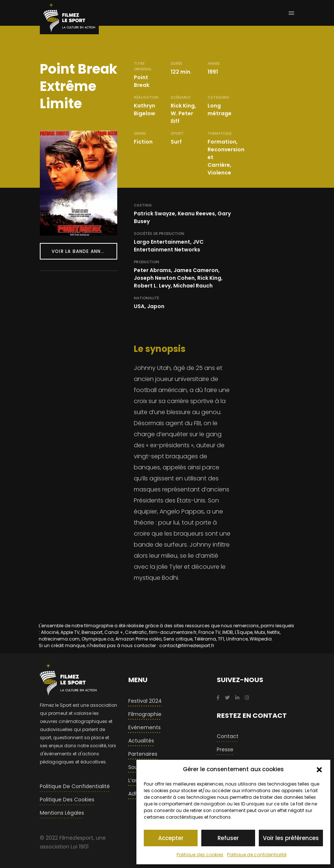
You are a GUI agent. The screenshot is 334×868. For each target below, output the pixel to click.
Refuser (228, 838)
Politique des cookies (200, 855)
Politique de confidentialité (257, 855)
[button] (319, 769)
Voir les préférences (291, 838)
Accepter (171, 838)
